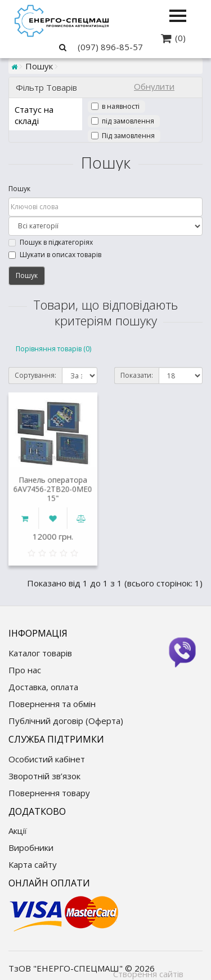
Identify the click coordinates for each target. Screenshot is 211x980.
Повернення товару (49, 793)
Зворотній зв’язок (44, 776)
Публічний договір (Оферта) (66, 721)
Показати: (137, 375)
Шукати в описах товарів (55, 255)
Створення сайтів (148, 974)
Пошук (19, 189)
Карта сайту (33, 864)
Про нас (25, 670)
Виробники (31, 847)
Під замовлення (128, 136)
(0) (180, 38)
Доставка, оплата (43, 687)
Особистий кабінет (47, 759)
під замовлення (128, 121)
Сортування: (35, 375)
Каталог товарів (40, 653)
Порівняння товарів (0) (53, 349)
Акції (18, 831)
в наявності (121, 106)
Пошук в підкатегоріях (51, 242)
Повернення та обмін (52, 704)
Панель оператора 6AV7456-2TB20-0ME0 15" (53, 491)
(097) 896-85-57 (110, 47)
